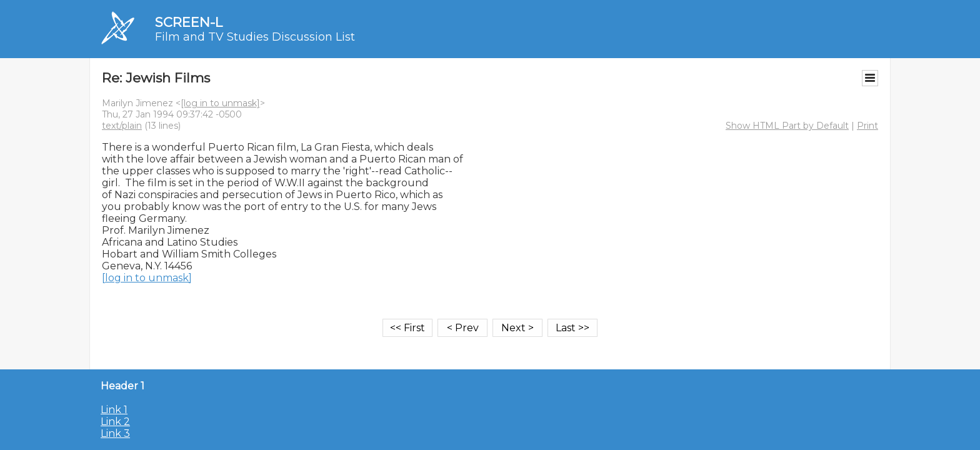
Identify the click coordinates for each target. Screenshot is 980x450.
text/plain (122, 126)
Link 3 (115, 433)
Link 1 (114, 410)
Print (867, 126)
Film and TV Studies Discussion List (255, 37)
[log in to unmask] (220, 103)
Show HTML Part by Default (787, 126)
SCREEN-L (189, 22)
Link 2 (115, 422)
